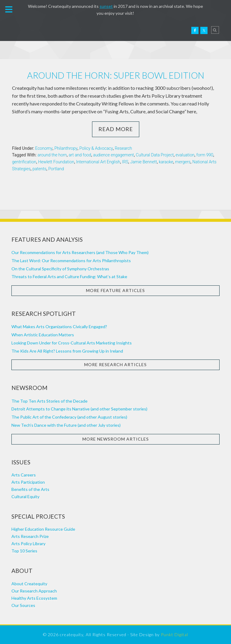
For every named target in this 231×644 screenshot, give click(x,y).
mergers (183, 162)
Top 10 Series (24, 551)
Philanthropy (66, 148)
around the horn (52, 155)
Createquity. (31, 30)
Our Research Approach (34, 591)
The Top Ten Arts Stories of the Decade (49, 401)
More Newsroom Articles (116, 439)
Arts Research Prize (30, 536)
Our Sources (23, 605)
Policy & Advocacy (96, 148)
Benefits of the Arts (30, 489)
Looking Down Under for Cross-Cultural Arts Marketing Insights (72, 343)
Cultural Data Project (155, 155)
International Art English (98, 162)
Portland (56, 169)
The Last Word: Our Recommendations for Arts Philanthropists (71, 261)
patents (39, 169)
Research (123, 148)
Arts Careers (24, 475)
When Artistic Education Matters (43, 335)
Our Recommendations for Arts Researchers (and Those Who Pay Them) (80, 252)
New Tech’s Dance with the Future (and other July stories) (66, 425)
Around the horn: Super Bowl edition (116, 75)
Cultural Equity (25, 496)
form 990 (205, 155)
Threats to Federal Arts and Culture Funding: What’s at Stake (69, 276)
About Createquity (29, 584)
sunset (106, 6)
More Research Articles (115, 364)
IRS (125, 162)
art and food (80, 155)
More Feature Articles (115, 290)
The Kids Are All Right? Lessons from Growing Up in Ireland (67, 351)
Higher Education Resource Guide (43, 529)
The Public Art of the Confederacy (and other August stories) (69, 417)
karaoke (166, 162)
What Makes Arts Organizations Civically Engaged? (59, 327)
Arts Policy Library (28, 543)
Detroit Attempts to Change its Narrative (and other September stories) (79, 409)
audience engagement (113, 155)
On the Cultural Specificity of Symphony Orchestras (60, 269)
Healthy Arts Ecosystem (34, 598)
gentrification (24, 162)
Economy (44, 148)
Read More (116, 129)
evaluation (185, 155)
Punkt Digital (174, 635)
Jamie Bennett (144, 162)
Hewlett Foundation (56, 162)
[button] (9, 9)
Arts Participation (28, 482)
